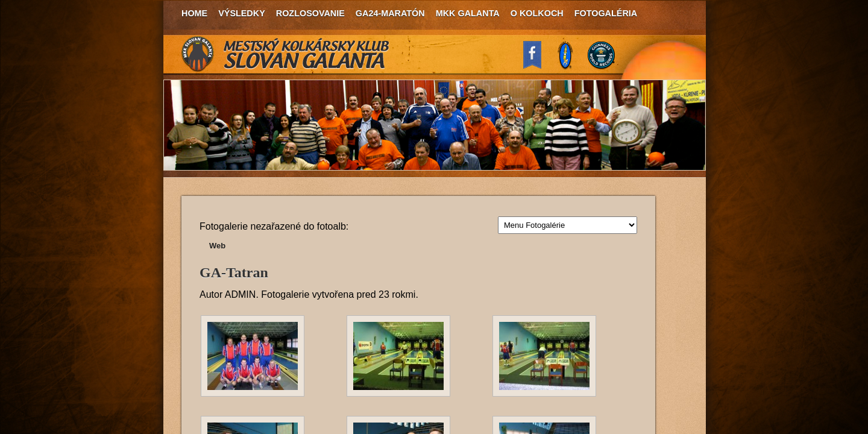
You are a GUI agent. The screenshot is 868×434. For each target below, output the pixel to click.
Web (217, 246)
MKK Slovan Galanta (286, 54)
